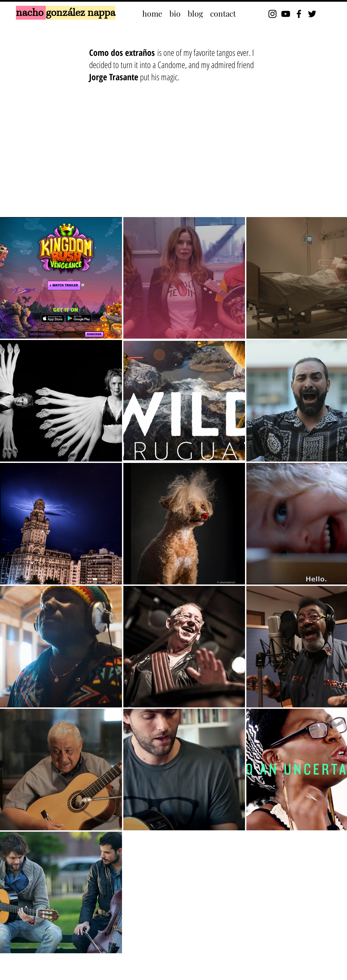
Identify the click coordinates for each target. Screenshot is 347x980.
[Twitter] (312, 14)
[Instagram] (272, 14)
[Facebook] (299, 14)
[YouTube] (286, 14)
